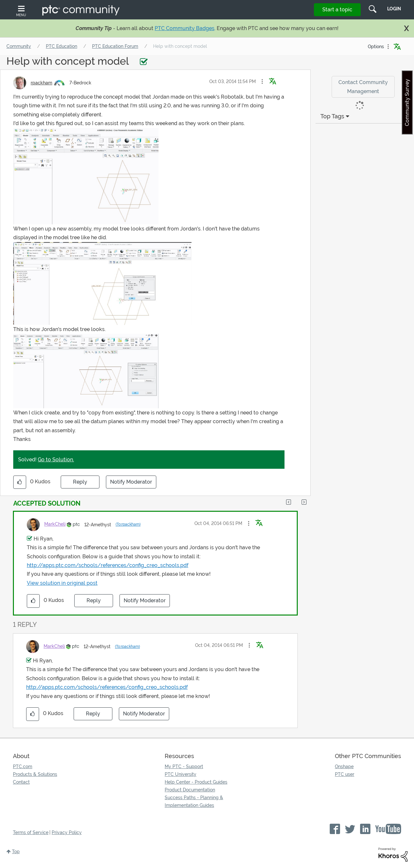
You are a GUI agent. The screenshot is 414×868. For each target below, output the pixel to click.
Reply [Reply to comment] (94, 600)
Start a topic (337, 10)
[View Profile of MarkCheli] (55, 524)
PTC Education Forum (115, 46)
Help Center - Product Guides (196, 782)
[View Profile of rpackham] (41, 83)
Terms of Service (31, 832)
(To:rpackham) (128, 524)
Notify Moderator (131, 482)
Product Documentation (190, 790)
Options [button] (376, 47)
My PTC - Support (184, 766)
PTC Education (62, 46)
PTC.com (23, 766)
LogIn (394, 9)
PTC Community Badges (185, 28)
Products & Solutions (35, 774)
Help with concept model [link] (180, 46)
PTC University (181, 774)
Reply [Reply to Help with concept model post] (80, 482)
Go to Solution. (56, 460)
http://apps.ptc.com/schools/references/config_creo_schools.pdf (108, 565)
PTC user (345, 774)
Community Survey (407, 102)
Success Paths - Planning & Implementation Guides (194, 801)
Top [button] (16, 852)
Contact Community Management (363, 87)
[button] (262, 81)
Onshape (344, 766)
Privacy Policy (67, 832)
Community (19, 46)
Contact (21, 782)
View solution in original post (62, 583)
